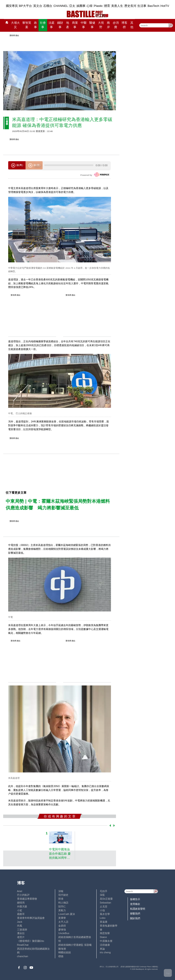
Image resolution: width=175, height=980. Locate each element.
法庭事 (51, 25)
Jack (20, 922)
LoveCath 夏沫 (67, 914)
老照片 (21, 937)
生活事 (142, 6)
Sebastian (106, 903)
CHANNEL (61, 6)
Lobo (103, 918)
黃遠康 (104, 922)
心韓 (90, 6)
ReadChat (23, 945)
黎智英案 (27, 25)
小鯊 (20, 910)
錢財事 (60, 25)
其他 (132, 25)
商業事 (75, 25)
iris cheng (105, 952)
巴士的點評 (23, 895)
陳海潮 (62, 949)
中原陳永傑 (106, 941)
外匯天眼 (22, 906)
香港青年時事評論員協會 (31, 918)
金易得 (62, 926)
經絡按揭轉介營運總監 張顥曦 (75, 945)
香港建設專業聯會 (27, 899)
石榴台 (48, 6)
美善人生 (117, 6)
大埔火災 (15, 25)
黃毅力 (62, 910)
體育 (107, 6)
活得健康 (105, 945)
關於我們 (135, 918)
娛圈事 (81, 6)
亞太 (72, 6)
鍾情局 (21, 903)
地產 (68, 25)
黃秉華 (62, 918)
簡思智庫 (105, 933)
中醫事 (84, 25)
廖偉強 (62, 930)
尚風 (20, 926)
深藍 (102, 895)
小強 (102, 910)
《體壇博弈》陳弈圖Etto (31, 941)
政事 (35, 25)
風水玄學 (105, 914)
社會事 (43, 25)
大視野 (101, 25)
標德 (61, 956)
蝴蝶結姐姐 (65, 952)
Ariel (20, 891)
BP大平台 (25, 6)
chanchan (23, 956)
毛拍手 (104, 891)
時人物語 (63, 903)
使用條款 (135, 904)
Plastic (98, 6)
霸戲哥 (21, 914)
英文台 (38, 6)
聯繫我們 (135, 914)
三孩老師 (22, 930)
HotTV (165, 6)
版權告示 (135, 899)
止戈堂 (104, 906)
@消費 (116, 25)
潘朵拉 (21, 933)
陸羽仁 (62, 906)
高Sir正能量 (106, 899)
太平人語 (63, 922)
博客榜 (124, 25)
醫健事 (92, 25)
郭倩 (61, 899)
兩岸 (108, 25)
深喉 (61, 891)
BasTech (153, 6)
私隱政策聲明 (138, 909)
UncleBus (64, 933)
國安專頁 (12, 6)
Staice (103, 937)
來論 (102, 949)
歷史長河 (130, 6)
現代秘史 (63, 895)
